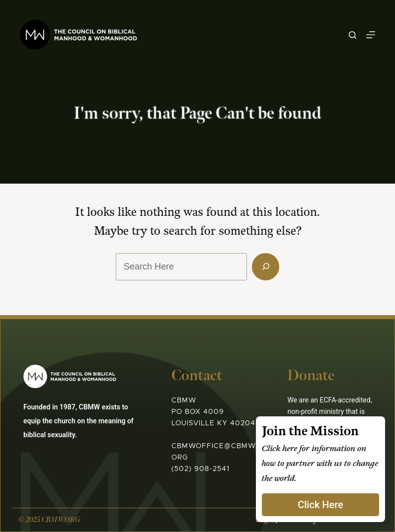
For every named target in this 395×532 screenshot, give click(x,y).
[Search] (353, 35)
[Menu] (371, 35)
